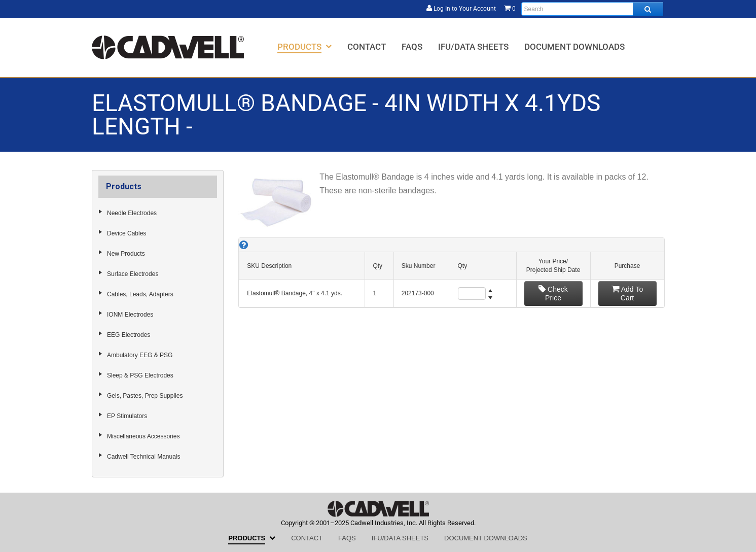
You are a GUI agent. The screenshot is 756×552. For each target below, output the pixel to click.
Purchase (627, 266)
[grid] (451, 273)
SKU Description (269, 266)
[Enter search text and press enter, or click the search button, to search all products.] (592, 9)
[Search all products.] (648, 9)
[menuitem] (304, 46)
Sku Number (419, 266)
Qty (377, 266)
